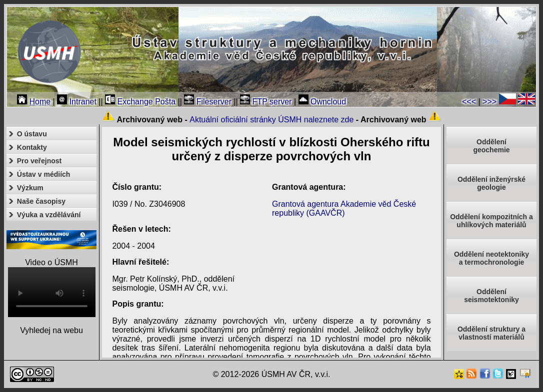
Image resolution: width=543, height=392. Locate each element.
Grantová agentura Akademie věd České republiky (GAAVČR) (344, 208)
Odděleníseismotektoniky (491, 296)
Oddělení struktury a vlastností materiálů (491, 333)
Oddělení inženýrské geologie (491, 183)
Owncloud (322, 102)
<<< (469, 102)
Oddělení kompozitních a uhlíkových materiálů (491, 221)
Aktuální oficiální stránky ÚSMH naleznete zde (271, 120)
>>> (489, 102)
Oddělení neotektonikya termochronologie (491, 258)
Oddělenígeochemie (491, 146)
